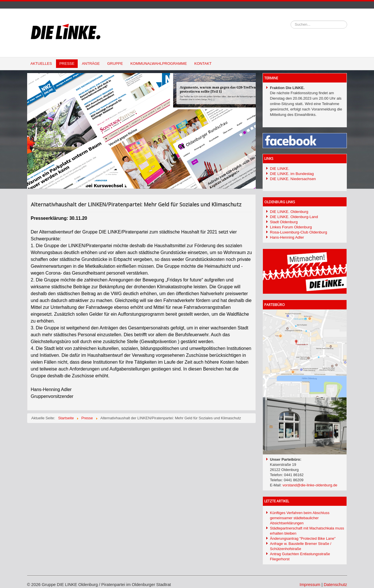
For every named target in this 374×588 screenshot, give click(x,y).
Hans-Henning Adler (287, 237)
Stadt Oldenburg (284, 222)
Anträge (91, 64)
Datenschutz (335, 585)
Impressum (310, 585)
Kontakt (203, 64)
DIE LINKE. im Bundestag (292, 174)
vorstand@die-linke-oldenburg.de (310, 485)
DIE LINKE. (280, 169)
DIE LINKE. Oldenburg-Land (294, 217)
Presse (67, 64)
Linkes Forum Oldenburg (291, 227)
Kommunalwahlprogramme (159, 64)
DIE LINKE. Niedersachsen (293, 179)
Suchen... (291, 21)
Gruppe (115, 64)
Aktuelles (41, 64)
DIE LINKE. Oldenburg (289, 212)
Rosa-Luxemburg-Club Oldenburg (299, 232)
